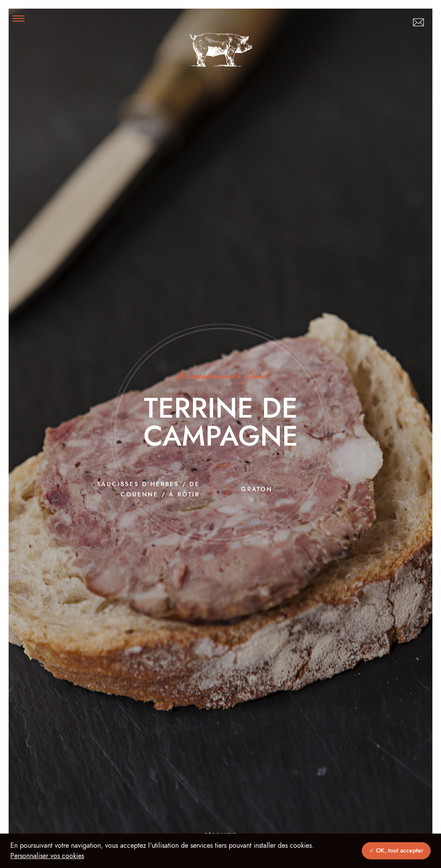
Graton (257, 490)
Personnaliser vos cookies (47, 856)
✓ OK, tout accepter (396, 851)
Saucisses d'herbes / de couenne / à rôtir (148, 490)
